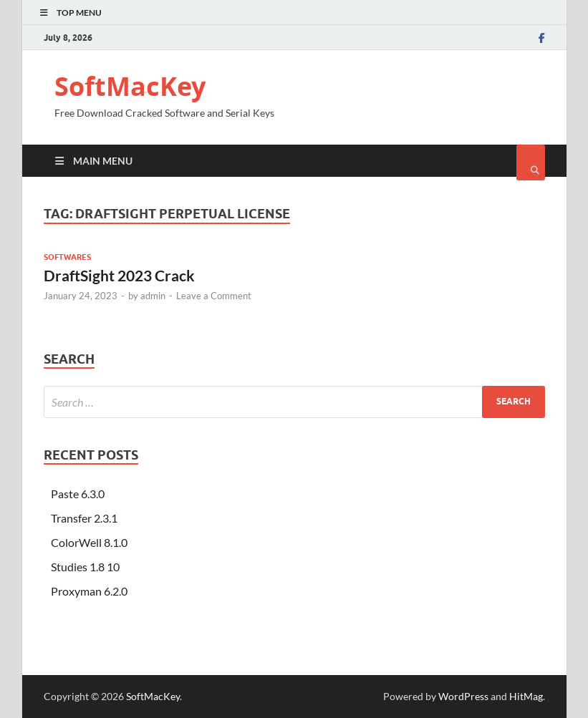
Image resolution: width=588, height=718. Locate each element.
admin (153, 296)
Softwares (67, 257)
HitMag (526, 696)
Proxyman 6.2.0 (89, 591)
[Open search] (531, 162)
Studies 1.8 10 (85, 567)
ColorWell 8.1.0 (89, 542)
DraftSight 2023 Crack (119, 275)
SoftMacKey (130, 86)
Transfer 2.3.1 (84, 518)
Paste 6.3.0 (78, 494)
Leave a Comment (214, 296)
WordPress (463, 696)
